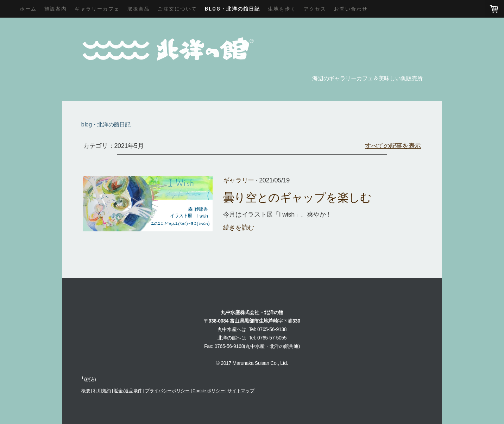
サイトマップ (241, 391)
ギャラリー (239, 180)
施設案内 (56, 9)
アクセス (315, 9)
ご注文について (177, 9)
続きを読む (239, 227)
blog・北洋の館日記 (232, 9)
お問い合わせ (351, 9)
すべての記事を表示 (393, 146)
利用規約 (102, 391)
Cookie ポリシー (209, 391)
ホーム (28, 9)
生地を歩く (282, 9)
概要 (86, 391)
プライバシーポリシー (167, 391)
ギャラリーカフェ (97, 9)
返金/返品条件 (128, 391)
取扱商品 (139, 9)
